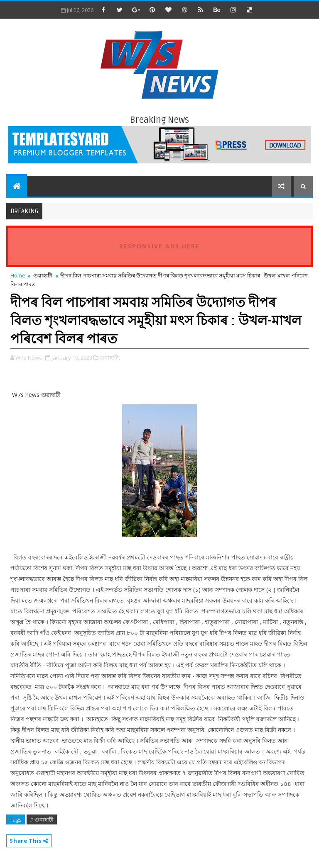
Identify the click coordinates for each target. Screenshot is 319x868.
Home (18, 275)
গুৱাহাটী (43, 275)
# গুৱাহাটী (42, 819)
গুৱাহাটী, (110, 357)
